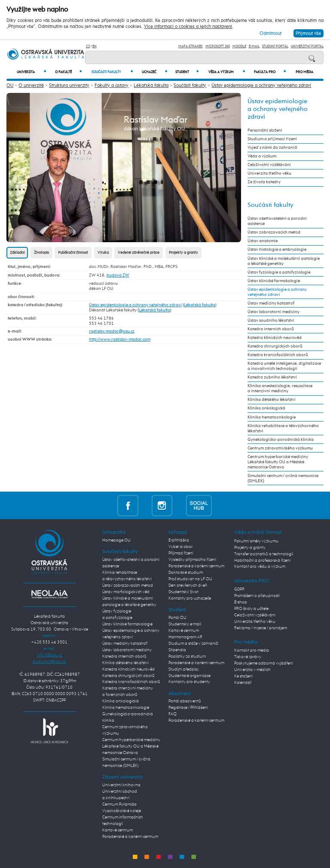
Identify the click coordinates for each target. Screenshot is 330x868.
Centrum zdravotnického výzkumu (280, 448)
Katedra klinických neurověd (275, 338)
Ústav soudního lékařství (271, 320)
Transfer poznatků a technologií (264, 554)
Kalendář (243, 683)
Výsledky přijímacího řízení (192, 560)
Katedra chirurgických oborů (275, 346)
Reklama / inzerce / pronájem (261, 628)
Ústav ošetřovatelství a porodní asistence (277, 221)
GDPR (239, 589)
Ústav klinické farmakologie (274, 281)
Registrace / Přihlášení (188, 708)
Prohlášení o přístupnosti (257, 596)
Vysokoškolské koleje (122, 811)
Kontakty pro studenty (189, 682)
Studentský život (183, 592)
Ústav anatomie (263, 241)
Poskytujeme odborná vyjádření (264, 663)
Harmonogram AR (185, 637)
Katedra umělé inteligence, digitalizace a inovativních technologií (284, 366)
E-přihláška (179, 540)
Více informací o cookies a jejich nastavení (188, 27)
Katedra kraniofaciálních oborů (278, 355)
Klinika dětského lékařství (272, 400)
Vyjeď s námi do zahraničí (272, 148)
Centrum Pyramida (119, 804)
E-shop (241, 602)
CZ (88, 46)
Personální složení (265, 130)
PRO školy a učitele (251, 609)
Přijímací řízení (181, 553)
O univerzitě (31, 85)
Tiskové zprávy (248, 657)
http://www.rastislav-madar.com (120, 339)
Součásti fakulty (112, 72)
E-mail (254, 46)
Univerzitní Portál (307, 46)
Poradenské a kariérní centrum (130, 837)
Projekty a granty (183, 253)
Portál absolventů (185, 701)
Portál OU (177, 618)
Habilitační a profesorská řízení (262, 560)
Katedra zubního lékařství (272, 377)
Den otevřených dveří (188, 585)
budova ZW (118, 275)
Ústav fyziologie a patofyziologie (279, 272)
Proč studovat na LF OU (190, 579)
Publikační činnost (73, 253)
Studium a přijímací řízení (272, 139)
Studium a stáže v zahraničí (193, 643)
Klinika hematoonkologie (272, 417)
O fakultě (68, 72)
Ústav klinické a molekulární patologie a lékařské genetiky (284, 261)
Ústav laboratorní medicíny (273, 312)
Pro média (304, 72)
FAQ (173, 714)
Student (187, 72)
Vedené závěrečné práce (139, 253)
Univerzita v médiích (252, 670)
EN (95, 46)
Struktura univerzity (69, 85)
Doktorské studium (186, 573)
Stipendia (177, 650)
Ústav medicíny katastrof (271, 303)
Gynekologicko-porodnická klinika (281, 440)
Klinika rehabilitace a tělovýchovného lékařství (283, 428)
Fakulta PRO (270, 72)
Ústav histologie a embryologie (277, 249)
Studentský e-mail (185, 624)
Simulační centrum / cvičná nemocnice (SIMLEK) (283, 478)
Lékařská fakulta (151, 85)
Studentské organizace (189, 676)
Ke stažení (243, 676)
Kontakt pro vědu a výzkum (260, 566)
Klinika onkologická (266, 408)
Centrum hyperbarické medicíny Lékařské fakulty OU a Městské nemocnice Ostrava (278, 462)
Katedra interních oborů (271, 329)
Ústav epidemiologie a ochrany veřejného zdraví (261, 85)
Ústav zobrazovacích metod (274, 232)
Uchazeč (154, 72)
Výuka (103, 253)
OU (10, 85)
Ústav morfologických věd (126, 592)
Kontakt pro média (252, 650)
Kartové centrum (118, 830)
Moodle (239, 46)
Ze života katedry (264, 182)
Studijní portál (275, 46)
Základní (17, 253)
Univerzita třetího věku (269, 173)
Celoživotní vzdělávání (269, 165)
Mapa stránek (191, 46)
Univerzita (31, 72)
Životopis (41, 253)
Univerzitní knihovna (121, 785)
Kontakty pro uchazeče (190, 598)
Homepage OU (116, 540)
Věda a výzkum (227, 72)
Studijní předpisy (184, 669)
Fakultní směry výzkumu (256, 541)
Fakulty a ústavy (112, 85)
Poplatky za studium (187, 656)
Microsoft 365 (218, 46)
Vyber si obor (180, 547)
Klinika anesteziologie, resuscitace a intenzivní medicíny (280, 388)
